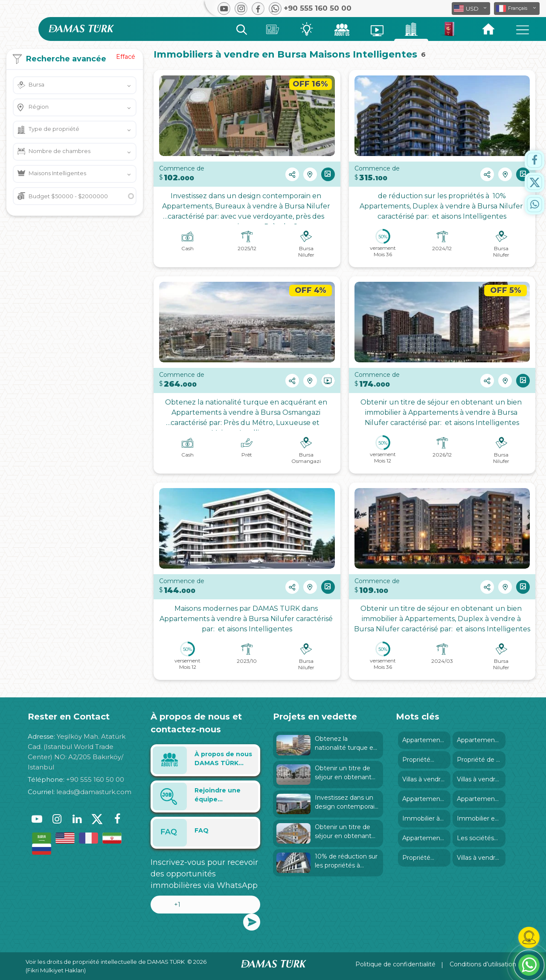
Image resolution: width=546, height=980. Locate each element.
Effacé (126, 57)
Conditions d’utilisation (483, 964)
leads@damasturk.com (94, 792)
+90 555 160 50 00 (95, 779)
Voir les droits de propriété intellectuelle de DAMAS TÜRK (105, 962)
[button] (517, 9)
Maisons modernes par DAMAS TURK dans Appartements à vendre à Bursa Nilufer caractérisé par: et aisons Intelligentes (247, 619)
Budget (68, 196)
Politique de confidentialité (395, 964)
